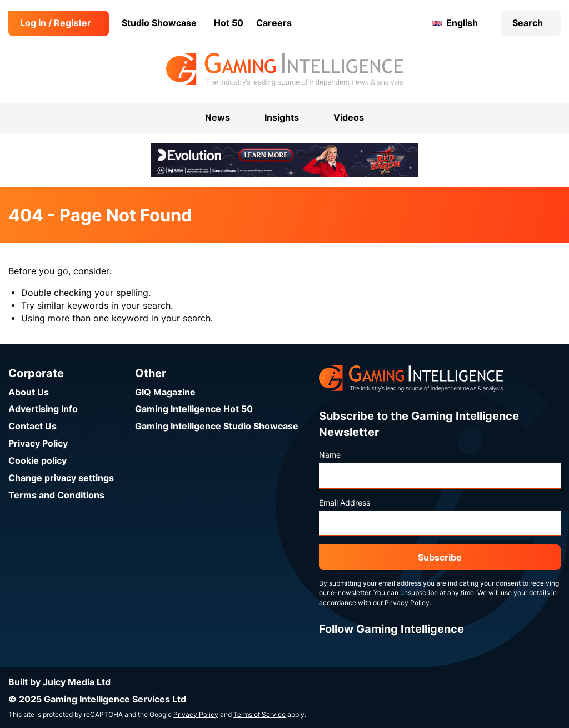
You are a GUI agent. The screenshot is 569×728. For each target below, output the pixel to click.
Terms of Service (259, 715)
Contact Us (33, 426)
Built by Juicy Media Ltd (59, 682)
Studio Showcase (159, 23)
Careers (274, 23)
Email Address (345, 503)
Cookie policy (38, 461)
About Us (29, 392)
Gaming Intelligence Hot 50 (194, 409)
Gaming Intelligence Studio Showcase (217, 426)
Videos (349, 118)
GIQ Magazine (165, 392)
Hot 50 (229, 23)
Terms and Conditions (56, 495)
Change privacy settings (61, 478)
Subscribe (440, 558)
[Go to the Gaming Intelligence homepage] (284, 70)
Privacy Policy (38, 444)
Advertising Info (43, 409)
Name (330, 455)
